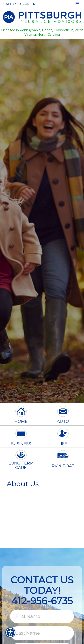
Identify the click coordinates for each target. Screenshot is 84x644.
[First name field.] (42, 616)
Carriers (29, 4)
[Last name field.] (42, 633)
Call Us (10, 4)
